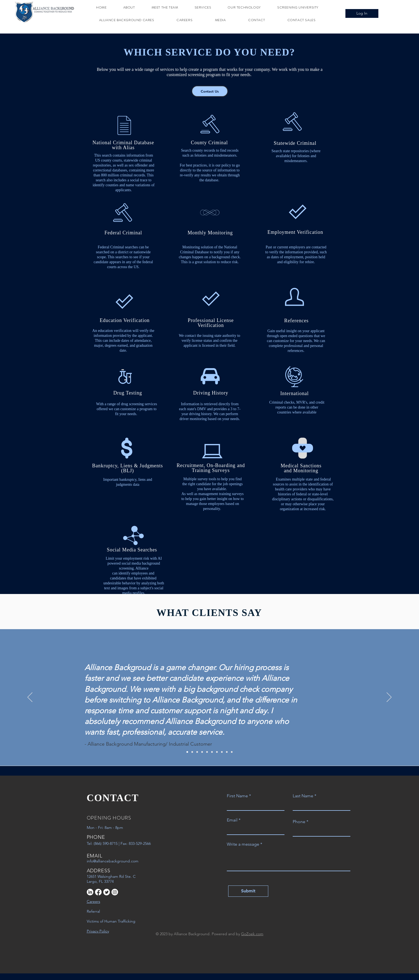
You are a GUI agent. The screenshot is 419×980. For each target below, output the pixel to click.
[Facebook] (98, 892)
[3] (197, 752)
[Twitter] (107, 892)
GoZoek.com (252, 934)
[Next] (389, 698)
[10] (232, 752)
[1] (187, 752)
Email (232, 820)
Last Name (303, 796)
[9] (227, 752)
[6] (212, 752)
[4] (202, 752)
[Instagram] (115, 892)
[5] (207, 752)
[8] (222, 752)
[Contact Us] (210, 91)
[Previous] (30, 698)
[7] (217, 752)
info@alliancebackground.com (113, 861)
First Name (237, 796)
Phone (299, 822)
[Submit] (248, 891)
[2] (192, 752)
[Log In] (362, 13)
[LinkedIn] (90, 892)
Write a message (243, 844)
